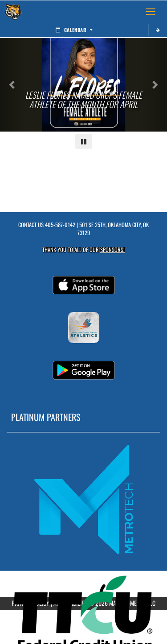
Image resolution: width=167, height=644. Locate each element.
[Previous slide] (12, 85)
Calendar (74, 30)
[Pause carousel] (84, 141)
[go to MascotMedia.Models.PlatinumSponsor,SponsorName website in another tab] (83, 499)
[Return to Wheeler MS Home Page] (13, 12)
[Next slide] (155, 85)
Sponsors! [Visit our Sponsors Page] (112, 250)
